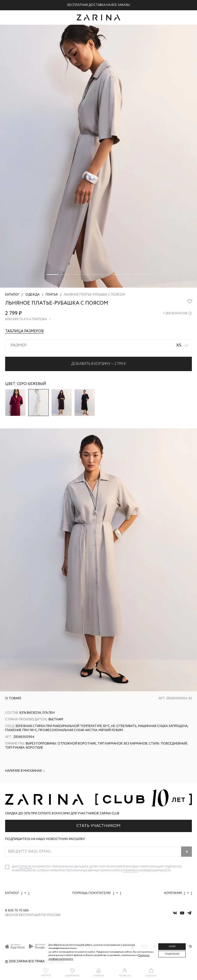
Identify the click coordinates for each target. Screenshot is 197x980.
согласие (25, 867)
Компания (178, 893)
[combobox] (98, 345)
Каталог (17, 893)
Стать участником (98, 826)
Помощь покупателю (97, 893)
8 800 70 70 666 (17, 911)
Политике (131, 871)
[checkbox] (7, 867)
